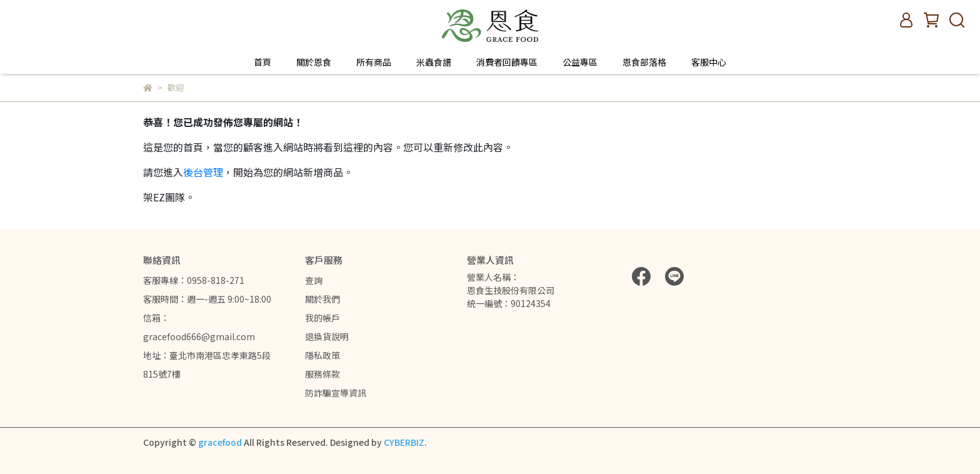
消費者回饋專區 (507, 62)
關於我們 (322, 299)
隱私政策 (322, 355)
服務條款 (322, 374)
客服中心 (709, 62)
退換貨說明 (327, 336)
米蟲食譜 (434, 62)
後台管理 (203, 172)
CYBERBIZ (404, 442)
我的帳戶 (322, 318)
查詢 (314, 280)
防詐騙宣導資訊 (336, 393)
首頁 (262, 62)
